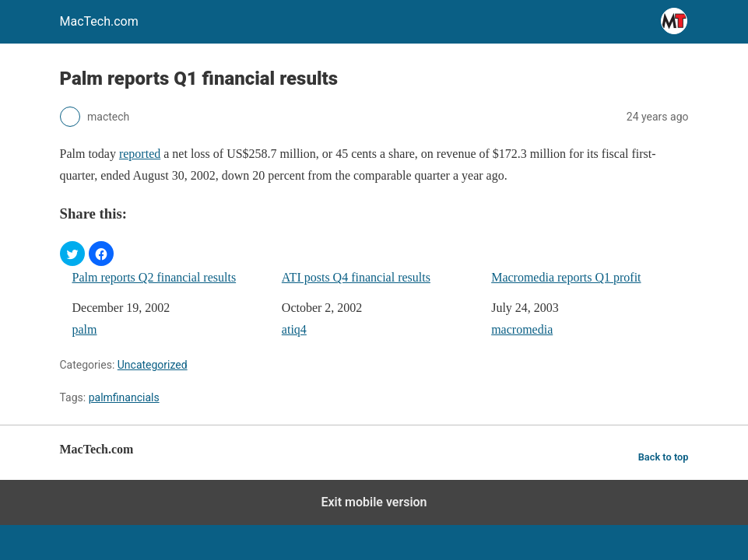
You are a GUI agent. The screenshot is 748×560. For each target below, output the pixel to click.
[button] (72, 254)
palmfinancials (124, 397)
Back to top (664, 457)
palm (85, 329)
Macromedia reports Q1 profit (566, 277)
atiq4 (294, 329)
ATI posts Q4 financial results (356, 277)
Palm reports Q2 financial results (155, 277)
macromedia (522, 329)
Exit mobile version (374, 502)
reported (140, 154)
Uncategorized (153, 365)
